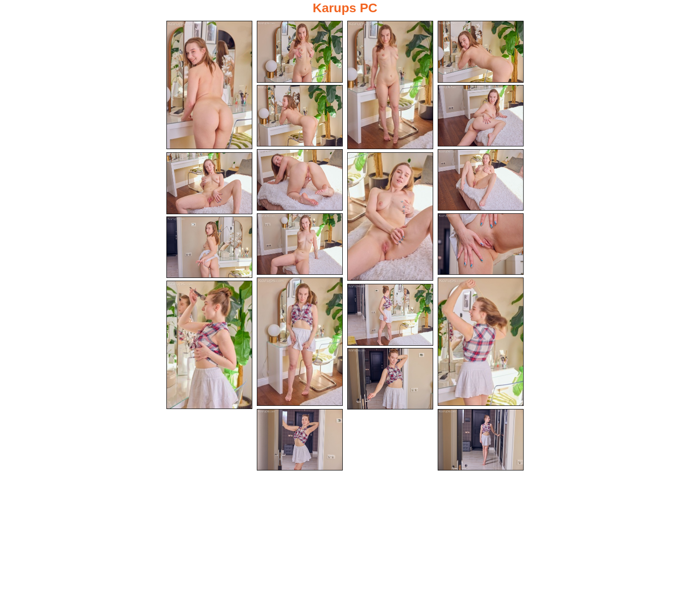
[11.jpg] (300, 244)
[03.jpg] (390, 85)
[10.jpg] (390, 216)
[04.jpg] (481, 52)
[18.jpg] (390, 379)
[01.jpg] (209, 85)
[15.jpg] (481, 342)
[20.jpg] (481, 440)
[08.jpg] (481, 180)
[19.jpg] (300, 440)
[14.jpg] (300, 342)
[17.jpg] (390, 315)
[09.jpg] (209, 183)
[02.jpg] (300, 52)
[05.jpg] (300, 116)
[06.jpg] (481, 116)
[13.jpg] (209, 247)
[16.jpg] (209, 345)
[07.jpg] (300, 180)
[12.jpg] (481, 244)
